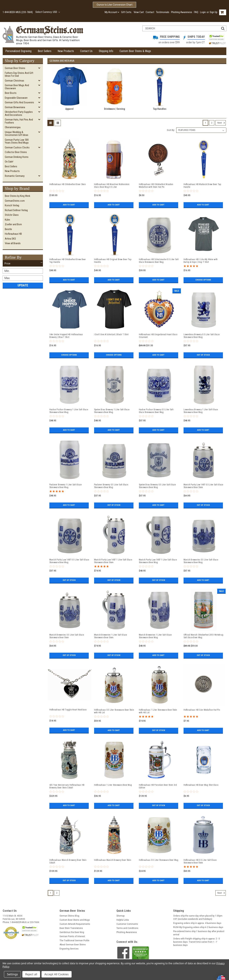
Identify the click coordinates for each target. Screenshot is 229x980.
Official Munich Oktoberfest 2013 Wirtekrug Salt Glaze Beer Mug (204, 636)
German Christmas (14, 81)
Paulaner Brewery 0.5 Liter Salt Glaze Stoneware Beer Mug (111, 486)
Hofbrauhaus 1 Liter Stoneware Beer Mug (113, 785)
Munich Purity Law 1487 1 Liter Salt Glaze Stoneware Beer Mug (158, 561)
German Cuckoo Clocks (17, 147)
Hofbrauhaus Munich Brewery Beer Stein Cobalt (68, 861)
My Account (112, 12)
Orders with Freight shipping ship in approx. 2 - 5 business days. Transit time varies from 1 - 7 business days (197, 942)
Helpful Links (123, 920)
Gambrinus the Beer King (72, 932)
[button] (23, 264)
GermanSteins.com (15, 201)
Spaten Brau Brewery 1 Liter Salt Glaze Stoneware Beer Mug (112, 411)
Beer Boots (11, 93)
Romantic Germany (15, 176)
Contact (150, 12)
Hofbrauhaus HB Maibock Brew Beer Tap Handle (202, 186)
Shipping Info (106, 51)
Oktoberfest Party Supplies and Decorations (19, 113)
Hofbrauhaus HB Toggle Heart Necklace (68, 710)
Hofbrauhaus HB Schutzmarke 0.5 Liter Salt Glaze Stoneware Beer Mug (159, 261)
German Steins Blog (69, 916)
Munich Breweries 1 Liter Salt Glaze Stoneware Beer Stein (111, 636)
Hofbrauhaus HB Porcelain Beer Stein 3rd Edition (158, 786)
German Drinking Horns (17, 157)
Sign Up (214, 12)
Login (203, 12)
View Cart (139, 12)
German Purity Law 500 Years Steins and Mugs (17, 141)
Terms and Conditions (127, 928)
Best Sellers (45, 51)
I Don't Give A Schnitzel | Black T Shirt (111, 334)
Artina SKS (10, 239)
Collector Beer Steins (16, 152)
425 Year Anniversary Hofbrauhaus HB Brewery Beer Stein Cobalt (67, 786)
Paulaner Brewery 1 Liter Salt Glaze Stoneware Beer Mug (66, 486)
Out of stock (203, 355)
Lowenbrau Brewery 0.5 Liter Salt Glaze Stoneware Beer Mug (202, 336)
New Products (66, 51)
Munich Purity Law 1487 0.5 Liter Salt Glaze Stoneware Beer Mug (69, 561)
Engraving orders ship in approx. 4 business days (197, 923)
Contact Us (86, 51)
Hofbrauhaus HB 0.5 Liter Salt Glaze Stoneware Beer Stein (200, 861)
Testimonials (163, 12)
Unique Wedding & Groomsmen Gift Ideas (17, 134)
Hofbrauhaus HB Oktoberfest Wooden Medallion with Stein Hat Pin (156, 186)
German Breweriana (15, 107)
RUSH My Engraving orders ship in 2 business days (198, 927)
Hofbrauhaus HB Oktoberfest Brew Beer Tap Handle (68, 261)
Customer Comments (127, 924)
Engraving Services (69, 949)
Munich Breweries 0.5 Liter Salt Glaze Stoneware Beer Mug (201, 561)
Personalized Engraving (18, 51)
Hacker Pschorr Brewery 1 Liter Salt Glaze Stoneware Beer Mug (69, 411)
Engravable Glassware (16, 98)
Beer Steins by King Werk (18, 196)
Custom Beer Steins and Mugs (75, 920)
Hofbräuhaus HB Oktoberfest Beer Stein (68, 184)
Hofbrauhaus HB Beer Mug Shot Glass (201, 785)
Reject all (31, 974)
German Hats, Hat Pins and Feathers (19, 121)
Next (222, 123)
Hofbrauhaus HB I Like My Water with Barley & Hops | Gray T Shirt (201, 261)
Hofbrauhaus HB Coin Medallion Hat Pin (202, 710)
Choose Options (203, 280)
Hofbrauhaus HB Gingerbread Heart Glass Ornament (158, 336)
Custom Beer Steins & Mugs (135, 51)
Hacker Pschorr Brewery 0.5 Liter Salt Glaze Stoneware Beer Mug (156, 411)
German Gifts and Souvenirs (19, 102)
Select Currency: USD (48, 12)
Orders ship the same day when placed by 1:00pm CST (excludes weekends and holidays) (198, 917)
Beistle (8, 229)
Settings (12, 974)
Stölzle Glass (12, 215)
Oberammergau (13, 127)
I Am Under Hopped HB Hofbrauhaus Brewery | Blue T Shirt (66, 336)
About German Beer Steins (73, 945)
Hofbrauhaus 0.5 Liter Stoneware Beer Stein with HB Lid (114, 711)
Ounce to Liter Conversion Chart (114, 5)
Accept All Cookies (57, 974)
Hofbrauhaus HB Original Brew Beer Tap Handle (113, 261)
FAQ (196, 12)
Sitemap (120, 916)
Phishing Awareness (182, 12)
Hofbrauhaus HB (13, 234)
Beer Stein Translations (71, 928)
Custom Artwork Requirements (75, 924)
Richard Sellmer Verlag (16, 210)
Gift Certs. (126, 12)
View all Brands (13, 243)
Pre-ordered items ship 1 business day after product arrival (199, 933)
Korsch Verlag (12, 205)
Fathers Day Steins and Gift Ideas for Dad (19, 74)
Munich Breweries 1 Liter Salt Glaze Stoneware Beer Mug (155, 636)
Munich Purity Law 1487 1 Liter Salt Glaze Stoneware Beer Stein (113, 561)
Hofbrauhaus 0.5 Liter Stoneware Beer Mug (159, 860)
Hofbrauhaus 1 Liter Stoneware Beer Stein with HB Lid (158, 711)
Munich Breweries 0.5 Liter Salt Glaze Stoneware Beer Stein (67, 636)
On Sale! (9, 162)
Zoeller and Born (13, 224)
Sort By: (171, 130)
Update (23, 285)
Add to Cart (69, 205)
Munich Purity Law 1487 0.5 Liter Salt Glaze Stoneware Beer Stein (203, 486)
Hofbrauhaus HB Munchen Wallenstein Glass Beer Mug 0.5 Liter (112, 186)
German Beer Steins (15, 68)
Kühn (7, 220)
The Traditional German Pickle (74, 940)
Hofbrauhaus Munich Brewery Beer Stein (113, 860)
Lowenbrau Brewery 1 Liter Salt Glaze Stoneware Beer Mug (201, 411)
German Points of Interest (72, 936)
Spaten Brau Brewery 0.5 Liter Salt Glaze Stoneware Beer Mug (157, 486)
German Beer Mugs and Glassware (17, 87)
